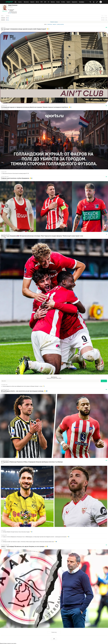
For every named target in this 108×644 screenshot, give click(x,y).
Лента (45, 24)
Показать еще (54, 632)
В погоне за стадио (5, 180)
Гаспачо (2, 464)
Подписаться (5, 11)
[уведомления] (94, 2)
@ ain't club (3, 31)
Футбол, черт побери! (5, 109)
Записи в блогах (60, 24)
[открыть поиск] (90, 2)
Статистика (50, 24)
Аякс (10, 13)
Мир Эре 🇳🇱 (3, 238)
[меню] (16, 2)
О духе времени (4, 393)
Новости (55, 24)
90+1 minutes (3, 548)
